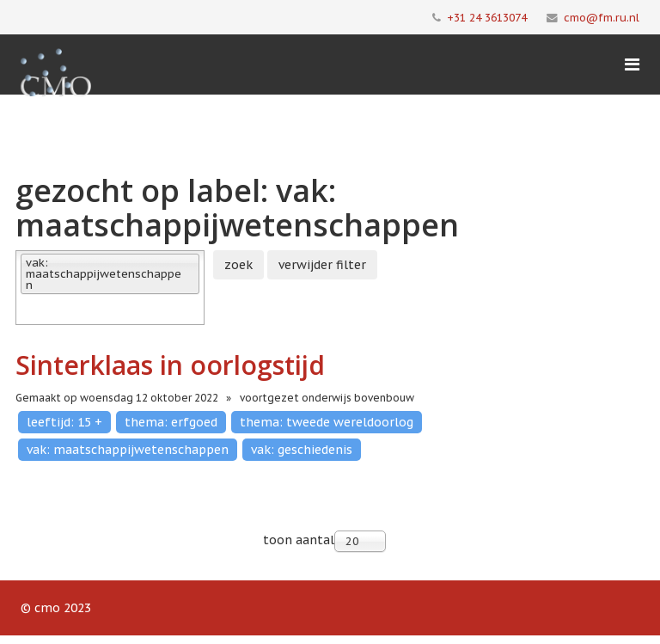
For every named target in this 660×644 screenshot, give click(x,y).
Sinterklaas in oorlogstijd (170, 365)
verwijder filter (322, 265)
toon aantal (299, 540)
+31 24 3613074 (487, 17)
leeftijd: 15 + (64, 422)
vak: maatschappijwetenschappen (128, 450)
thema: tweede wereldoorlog (327, 422)
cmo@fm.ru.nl (602, 17)
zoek (238, 265)
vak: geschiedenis (302, 450)
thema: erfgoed (171, 422)
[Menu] (632, 64)
